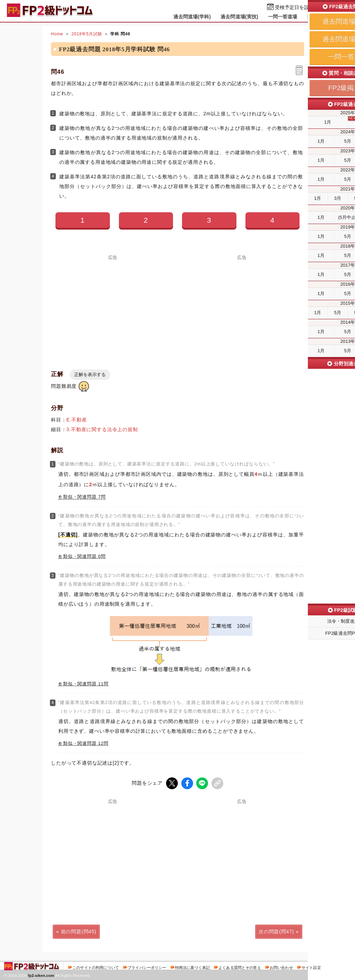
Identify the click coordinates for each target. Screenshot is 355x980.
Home (57, 34)
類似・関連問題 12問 (86, 743)
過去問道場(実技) (239, 17)
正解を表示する (90, 375)
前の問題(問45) (79, 932)
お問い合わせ (281, 968)
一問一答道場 (283, 17)
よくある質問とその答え (240, 968)
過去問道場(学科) (192, 17)
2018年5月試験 (87, 34)
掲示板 (314, 17)
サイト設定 (311, 968)
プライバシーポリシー (147, 968)
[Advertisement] (113, 308)
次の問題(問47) (276, 932)
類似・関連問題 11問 (86, 684)
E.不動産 (77, 420)
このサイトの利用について (96, 968)
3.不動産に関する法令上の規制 (102, 429)
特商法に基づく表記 (192, 968)
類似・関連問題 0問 (84, 556)
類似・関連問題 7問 (84, 497)
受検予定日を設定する (299, 7)
